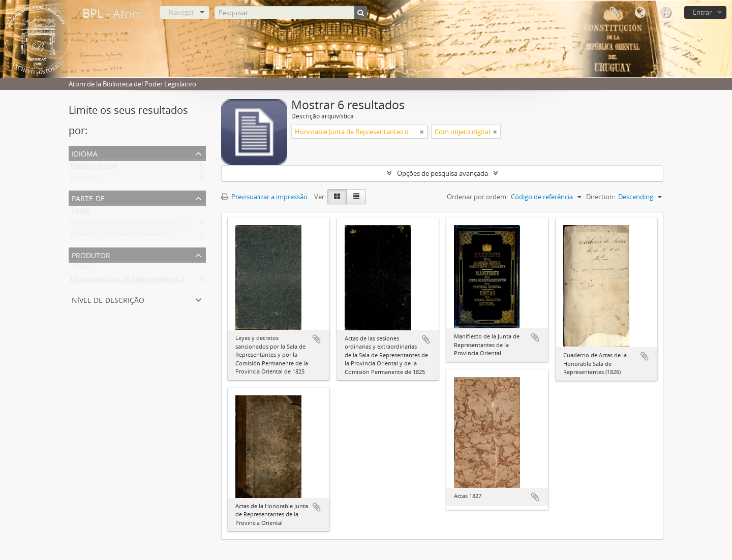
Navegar (181, 12)
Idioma (640, 13)
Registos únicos (94, 167)
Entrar (702, 12)
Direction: (601, 197)
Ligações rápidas (665, 13)
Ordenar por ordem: (477, 197)
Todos (80, 212)
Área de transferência (615, 13)
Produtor (91, 254)
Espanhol (85, 179)
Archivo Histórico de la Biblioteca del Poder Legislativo (152, 224)
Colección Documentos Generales (121, 236)
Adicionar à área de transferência (317, 339)
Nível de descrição (108, 299)
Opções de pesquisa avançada (443, 173)
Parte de (88, 197)
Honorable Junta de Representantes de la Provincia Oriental (160, 281)
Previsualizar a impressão (264, 197)
